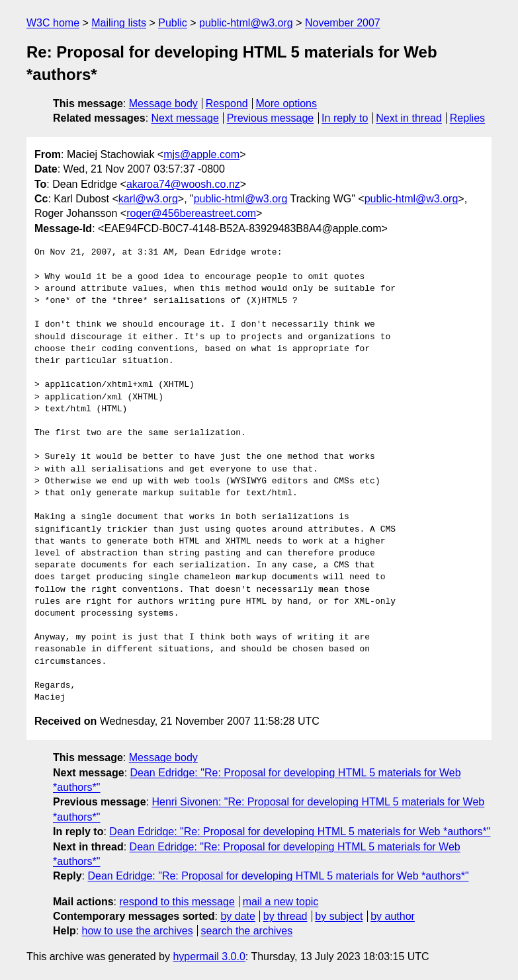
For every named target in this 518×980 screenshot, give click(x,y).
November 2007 (343, 23)
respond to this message (177, 902)
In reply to (345, 118)
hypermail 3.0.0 (209, 957)
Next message (185, 118)
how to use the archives (138, 931)
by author (393, 916)
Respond (227, 103)
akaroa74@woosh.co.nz (183, 184)
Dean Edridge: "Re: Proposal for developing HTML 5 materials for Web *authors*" (300, 832)
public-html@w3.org (246, 23)
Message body (163, 103)
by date (237, 916)
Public (173, 23)
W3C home (53, 23)
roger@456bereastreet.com (191, 213)
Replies (467, 118)
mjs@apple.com (201, 154)
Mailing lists (119, 23)
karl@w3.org (148, 199)
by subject (339, 916)
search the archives (247, 931)
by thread (285, 916)
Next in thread (409, 118)
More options (287, 103)
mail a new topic (281, 902)
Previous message (271, 118)
